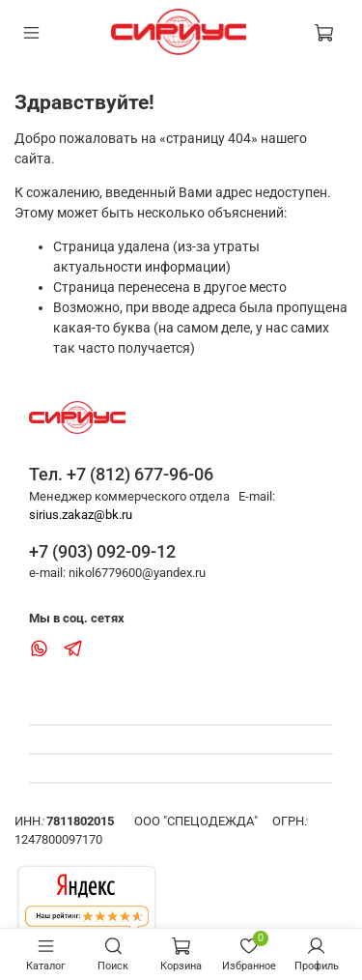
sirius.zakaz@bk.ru (81, 515)
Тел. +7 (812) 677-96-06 (121, 474)
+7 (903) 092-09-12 (102, 551)
